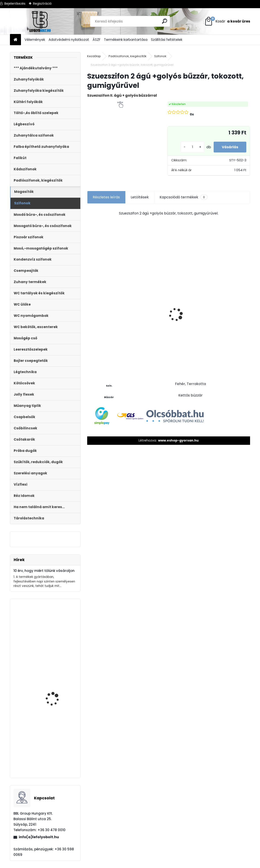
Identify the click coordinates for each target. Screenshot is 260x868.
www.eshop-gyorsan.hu (178, 440)
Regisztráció (42, 4)
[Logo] (40, 21)
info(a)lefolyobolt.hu (39, 837)
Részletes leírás (106, 197)
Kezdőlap (94, 56)
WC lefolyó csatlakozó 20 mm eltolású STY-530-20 (106, 298)
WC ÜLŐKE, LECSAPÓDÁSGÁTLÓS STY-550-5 (148, 306)
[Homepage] (15, 40)
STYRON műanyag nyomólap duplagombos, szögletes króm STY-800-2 (58, 648)
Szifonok (160, 56)
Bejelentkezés (15, 4)
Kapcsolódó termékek (184, 197)
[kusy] (190, 147)
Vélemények (35, 40)
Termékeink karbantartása (126, 40)
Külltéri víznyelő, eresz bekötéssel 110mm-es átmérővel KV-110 (56, 754)
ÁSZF (97, 40)
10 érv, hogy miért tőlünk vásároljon (44, 571)
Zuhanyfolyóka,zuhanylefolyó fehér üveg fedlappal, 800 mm (45, 719)
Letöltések (140, 197)
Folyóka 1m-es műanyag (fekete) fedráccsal (229, 322)
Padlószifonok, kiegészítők (128, 56)
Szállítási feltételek (167, 40)
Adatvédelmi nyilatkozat (69, 40)
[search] (165, 21)
